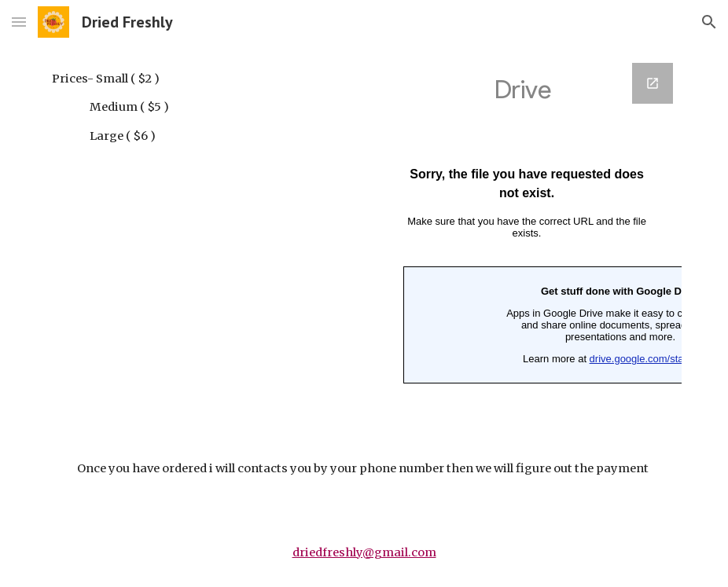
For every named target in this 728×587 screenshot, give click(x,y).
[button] (19, 22)
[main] (173, 107)
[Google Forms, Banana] (527, 239)
